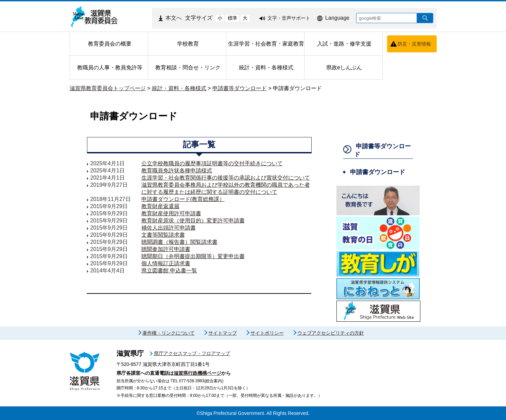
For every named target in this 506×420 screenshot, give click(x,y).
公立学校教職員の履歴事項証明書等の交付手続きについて (212, 163)
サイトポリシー (267, 333)
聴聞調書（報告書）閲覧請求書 (179, 242)
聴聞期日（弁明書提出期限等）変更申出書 (193, 256)
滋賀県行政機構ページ (197, 373)
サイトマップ (223, 333)
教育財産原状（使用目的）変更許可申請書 (193, 221)
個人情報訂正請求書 (166, 263)
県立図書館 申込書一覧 (169, 271)
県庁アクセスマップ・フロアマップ (192, 353)
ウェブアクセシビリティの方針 (331, 333)
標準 (232, 18)
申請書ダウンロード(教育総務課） (183, 199)
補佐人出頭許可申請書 (169, 228)
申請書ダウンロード (297, 88)
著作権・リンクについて (169, 333)
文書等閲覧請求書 (163, 235)
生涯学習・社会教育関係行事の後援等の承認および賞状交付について (226, 178)
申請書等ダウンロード (240, 88)
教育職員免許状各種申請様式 (177, 171)
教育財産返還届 (160, 206)
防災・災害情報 (414, 44)
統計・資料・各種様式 (179, 88)
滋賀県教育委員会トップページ (108, 88)
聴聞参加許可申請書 (166, 249)
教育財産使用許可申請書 (171, 213)
